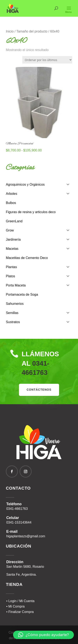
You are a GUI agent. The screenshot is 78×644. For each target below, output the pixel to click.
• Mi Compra (15, 606)
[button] (43, 635)
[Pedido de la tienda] (47, 60)
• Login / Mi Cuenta (20, 601)
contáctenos (39, 390)
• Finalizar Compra (20, 612)
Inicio (10, 31)
